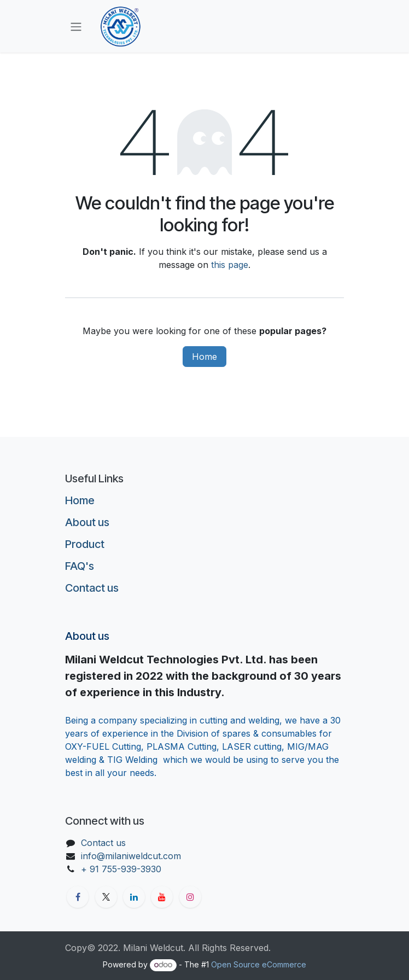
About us (87, 522)
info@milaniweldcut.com (131, 856)
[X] (106, 897)
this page (230, 265)
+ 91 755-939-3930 (122, 869)
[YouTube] (162, 897)
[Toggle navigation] (76, 26)
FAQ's (80, 566)
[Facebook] (78, 897)
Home (204, 357)
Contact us (92, 588)
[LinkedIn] (134, 897)
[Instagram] (190, 897)
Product (85, 544)
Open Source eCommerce (259, 964)
